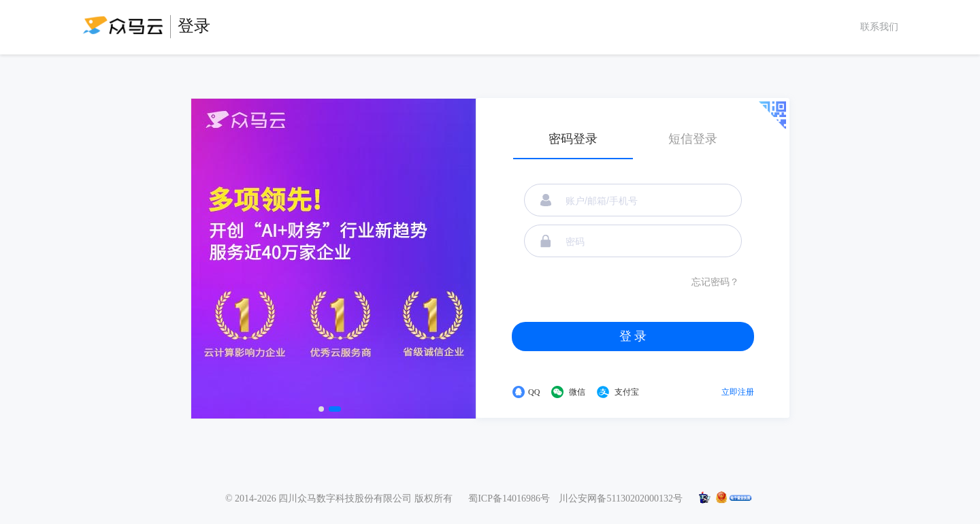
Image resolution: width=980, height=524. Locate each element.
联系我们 (879, 27)
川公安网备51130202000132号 (620, 498)
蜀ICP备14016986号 (509, 498)
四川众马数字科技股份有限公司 (345, 498)
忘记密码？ (715, 282)
